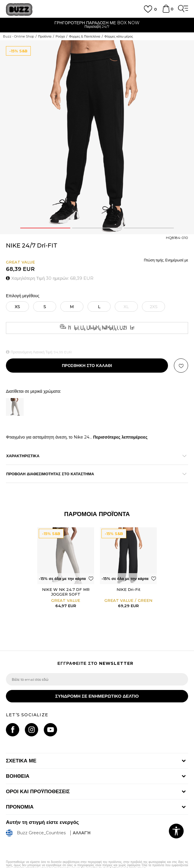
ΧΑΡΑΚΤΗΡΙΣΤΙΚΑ (94, 456)
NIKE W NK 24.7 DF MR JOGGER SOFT (66, 592)
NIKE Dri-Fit (128, 589)
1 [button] (45, 228)
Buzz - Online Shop (18, 36)
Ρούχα (60, 36)
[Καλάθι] (166, 12)
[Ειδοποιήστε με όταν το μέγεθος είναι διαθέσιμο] (126, 307)
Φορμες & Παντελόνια (85, 36)
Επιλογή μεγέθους (23, 296)
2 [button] (97, 228)
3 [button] (149, 228)
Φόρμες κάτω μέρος (119, 36)
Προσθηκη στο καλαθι (87, 366)
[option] (97, 25)
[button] (181, 366)
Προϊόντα (45, 36)
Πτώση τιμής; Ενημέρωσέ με (166, 260)
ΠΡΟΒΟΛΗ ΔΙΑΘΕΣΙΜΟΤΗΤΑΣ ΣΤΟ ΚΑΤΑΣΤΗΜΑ (94, 474)
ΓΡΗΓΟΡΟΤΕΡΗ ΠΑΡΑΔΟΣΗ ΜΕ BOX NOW (97, 23)
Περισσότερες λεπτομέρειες (120, 437)
